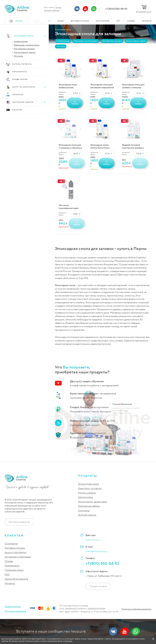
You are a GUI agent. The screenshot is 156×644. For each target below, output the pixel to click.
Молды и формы (87, 493)
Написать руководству (19, 522)
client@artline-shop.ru (97, 551)
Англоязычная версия (15, 611)
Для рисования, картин (25, 52)
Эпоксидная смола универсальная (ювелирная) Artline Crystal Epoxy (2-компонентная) (69, 86)
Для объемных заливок (24, 49)
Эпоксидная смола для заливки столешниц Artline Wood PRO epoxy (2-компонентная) (134, 86)
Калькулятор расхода (16, 579)
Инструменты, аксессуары (92, 502)
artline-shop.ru (93, 540)
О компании (11, 544)
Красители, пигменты (90, 488)
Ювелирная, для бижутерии (27, 45)
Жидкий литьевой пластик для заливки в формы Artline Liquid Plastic (133, 146)
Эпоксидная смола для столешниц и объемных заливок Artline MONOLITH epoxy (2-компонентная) (70, 146)
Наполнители (86, 497)
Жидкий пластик (87, 515)
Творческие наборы (89, 506)
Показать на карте (98, 586)
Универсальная (21, 41)
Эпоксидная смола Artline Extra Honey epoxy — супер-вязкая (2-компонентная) (101, 146)
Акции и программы (15, 552)
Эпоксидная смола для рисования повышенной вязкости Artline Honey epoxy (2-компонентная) (102, 86)
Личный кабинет (52, 10)
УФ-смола (18, 56)
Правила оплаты (13, 607)
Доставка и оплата (15, 548)
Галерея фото (12, 566)
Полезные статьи (14, 570)
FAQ (7, 575)
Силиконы (84, 511)
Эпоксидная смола (88, 484)
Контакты (10, 583)
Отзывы (9, 561)
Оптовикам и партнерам (18, 557)
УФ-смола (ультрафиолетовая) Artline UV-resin (69, 206)
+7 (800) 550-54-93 (116, 9)
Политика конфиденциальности (136, 609)
